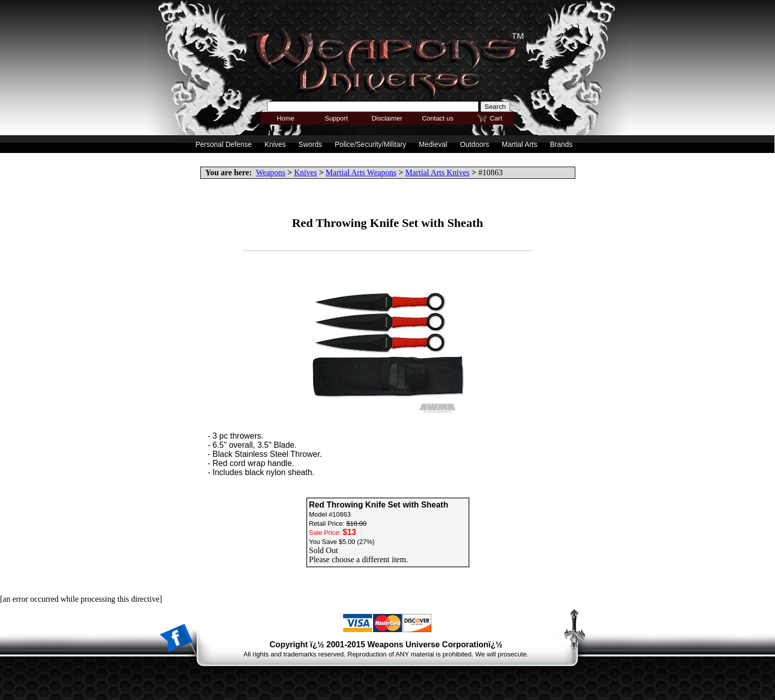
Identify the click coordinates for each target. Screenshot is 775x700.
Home (286, 118)
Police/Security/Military (371, 144)
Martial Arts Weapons (361, 172)
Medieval (433, 144)
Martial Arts (520, 144)
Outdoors (474, 144)
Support (337, 118)
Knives (305, 172)
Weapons (271, 172)
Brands (561, 144)
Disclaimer (387, 118)
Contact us (437, 118)
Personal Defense (224, 144)
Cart (496, 118)
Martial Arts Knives (437, 172)
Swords (310, 144)
